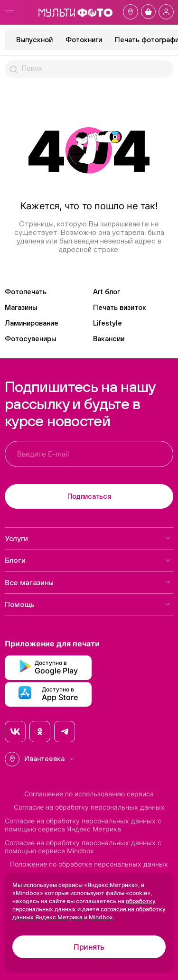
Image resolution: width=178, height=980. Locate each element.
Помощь (88, 604)
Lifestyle (108, 323)
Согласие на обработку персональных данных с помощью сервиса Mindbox (83, 847)
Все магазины (88, 582)
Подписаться (89, 496)
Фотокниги (84, 40)
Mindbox (101, 917)
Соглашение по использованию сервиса (89, 794)
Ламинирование (32, 323)
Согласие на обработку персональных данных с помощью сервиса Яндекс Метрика (83, 825)
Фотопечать (26, 292)
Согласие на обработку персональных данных (89, 807)
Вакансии (109, 339)
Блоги (88, 560)
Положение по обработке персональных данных (89, 864)
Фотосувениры (30, 339)
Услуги (88, 538)
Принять (89, 947)
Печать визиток (120, 307)
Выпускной (34, 40)
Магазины (21, 307)
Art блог (107, 292)
